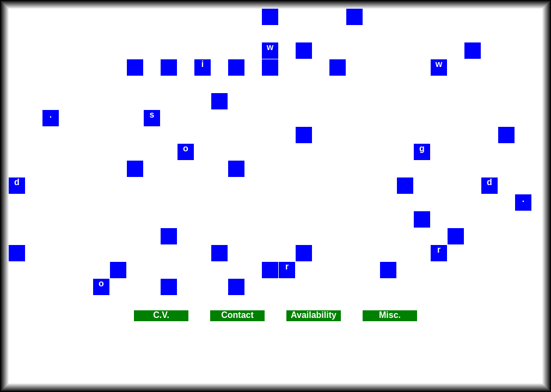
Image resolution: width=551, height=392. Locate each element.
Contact (237, 315)
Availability (314, 315)
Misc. (390, 315)
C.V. (161, 315)
